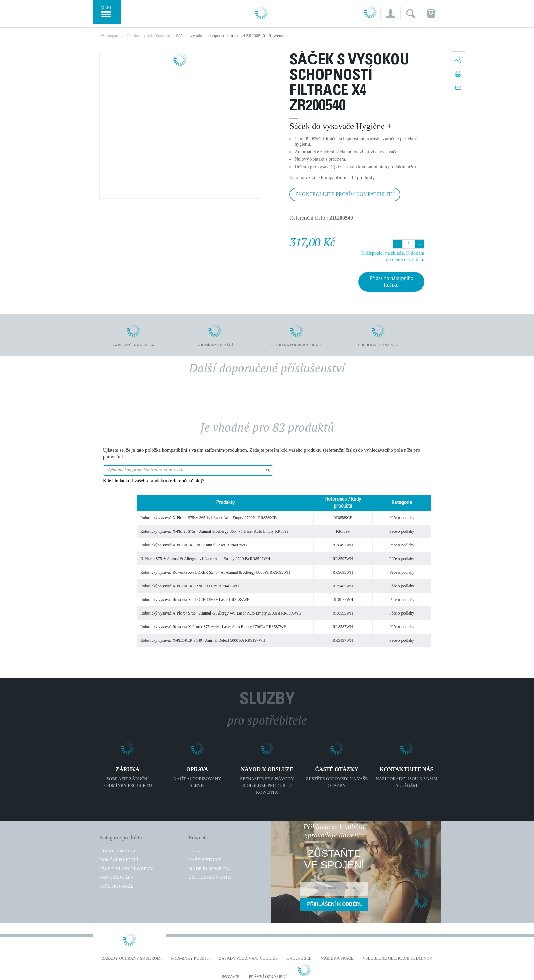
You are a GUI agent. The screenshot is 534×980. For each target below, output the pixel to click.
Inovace (231, 977)
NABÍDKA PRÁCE (337, 958)
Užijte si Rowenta (210, 877)
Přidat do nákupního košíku (391, 282)
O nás (195, 851)
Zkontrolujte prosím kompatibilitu (345, 194)
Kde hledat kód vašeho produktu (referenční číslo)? (154, 481)
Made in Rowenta (209, 868)
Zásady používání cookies (248, 958)
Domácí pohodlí (119, 860)
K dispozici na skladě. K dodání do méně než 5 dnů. (393, 256)
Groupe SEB (299, 958)
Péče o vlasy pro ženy (126, 868)
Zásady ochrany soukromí (132, 958)
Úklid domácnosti (122, 851)
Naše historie (205, 860)
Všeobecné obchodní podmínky (398, 958)
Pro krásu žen (117, 877)
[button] (390, 14)
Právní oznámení (268, 977)
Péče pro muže (116, 886)
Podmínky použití (190, 958)
